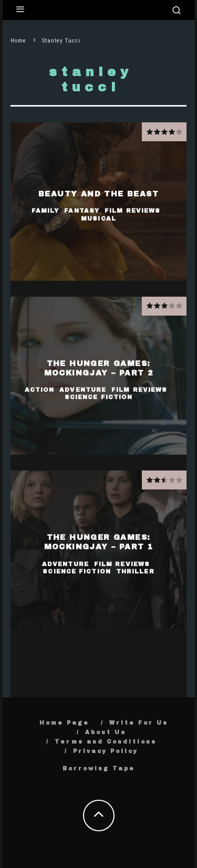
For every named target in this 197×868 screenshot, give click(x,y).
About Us (106, 732)
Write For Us (139, 723)
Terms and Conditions (106, 742)
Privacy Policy (106, 751)
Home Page (64, 723)
